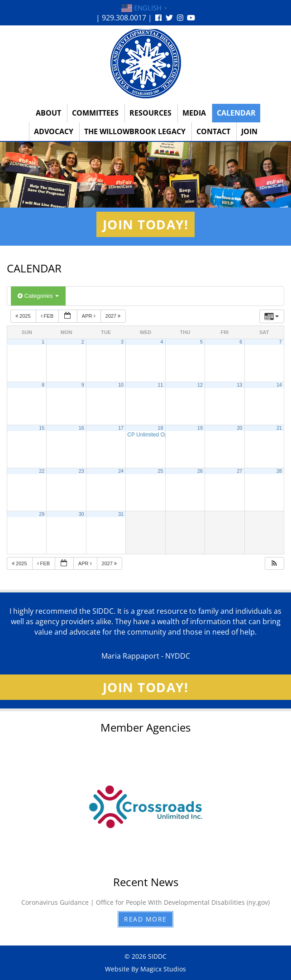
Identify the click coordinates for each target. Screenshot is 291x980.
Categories (38, 296)
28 (279, 471)
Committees (95, 113)
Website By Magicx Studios (145, 969)
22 (42, 471)
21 (279, 428)
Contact (213, 131)
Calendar (236, 113)
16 (81, 428)
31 (121, 514)
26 (200, 471)
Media (194, 113)
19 (200, 428)
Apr (89, 316)
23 (81, 471)
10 (121, 385)
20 (239, 428)
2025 (24, 316)
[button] (274, 564)
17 (121, 428)
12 (200, 385)
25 (161, 471)
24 (121, 471)
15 (42, 428)
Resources (150, 113)
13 (239, 385)
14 (279, 385)
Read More (145, 919)
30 (81, 514)
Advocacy (54, 131)
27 (239, 471)
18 (161, 428)
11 (161, 385)
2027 (114, 316)
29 (42, 514)
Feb (48, 316)
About (48, 113)
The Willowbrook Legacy (135, 131)
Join (249, 131)
